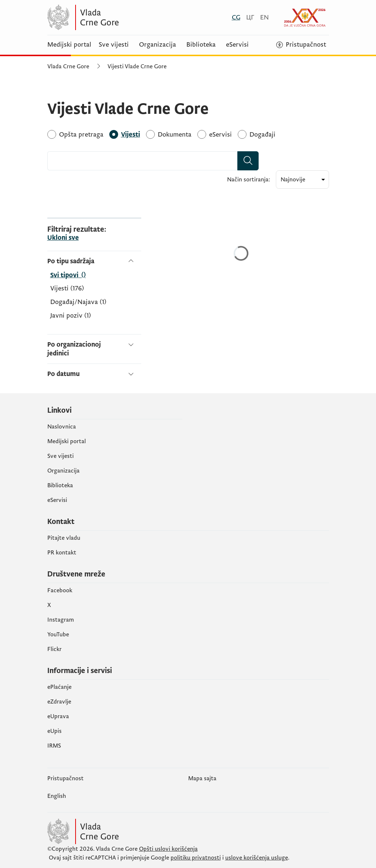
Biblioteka (201, 45)
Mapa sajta (202, 778)
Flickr (54, 649)
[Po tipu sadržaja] (94, 261)
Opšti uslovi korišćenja (168, 849)
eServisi (237, 45)
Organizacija (158, 45)
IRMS (54, 746)
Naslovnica (62, 427)
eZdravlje (59, 702)
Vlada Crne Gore (68, 66)
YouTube (58, 634)
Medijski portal (69, 45)
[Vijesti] (131, 135)
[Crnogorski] (236, 17)
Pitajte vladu (64, 538)
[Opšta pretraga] (81, 135)
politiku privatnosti (196, 858)
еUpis (54, 731)
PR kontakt (62, 553)
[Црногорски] (250, 17)
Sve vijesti (114, 45)
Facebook (60, 590)
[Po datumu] (94, 371)
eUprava (58, 716)
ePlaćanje (59, 687)
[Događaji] (262, 135)
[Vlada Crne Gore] (119, 17)
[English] (264, 17)
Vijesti (67, 289)
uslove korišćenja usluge (257, 858)
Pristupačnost (65, 778)
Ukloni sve (63, 238)
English (57, 796)
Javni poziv (71, 316)
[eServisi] (220, 135)
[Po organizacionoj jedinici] (94, 349)
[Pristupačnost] (301, 45)
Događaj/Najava (78, 302)
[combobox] (143, 161)
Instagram (61, 620)
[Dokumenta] (175, 135)
